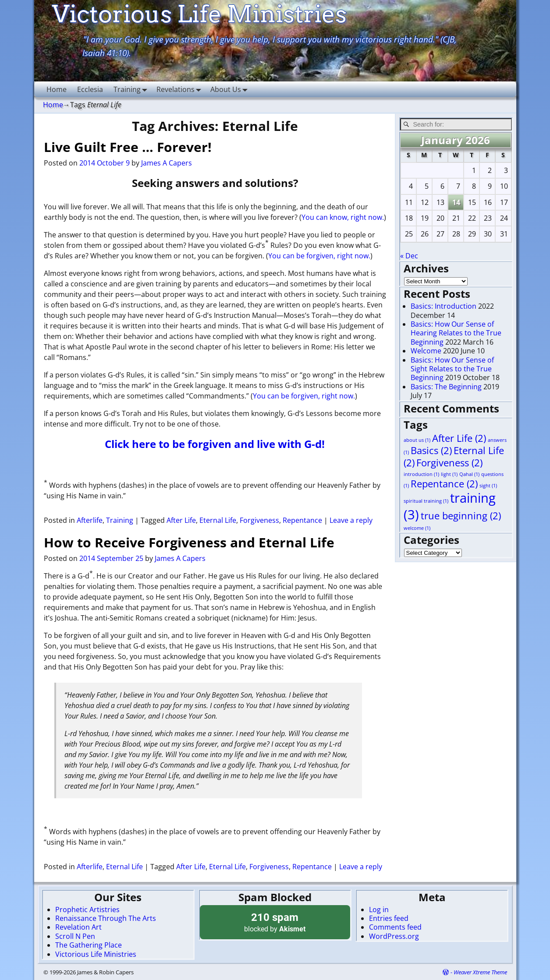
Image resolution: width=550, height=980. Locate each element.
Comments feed (395, 927)
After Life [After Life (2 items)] (459, 438)
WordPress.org (394, 936)
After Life (181, 520)
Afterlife (90, 520)
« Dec (409, 256)
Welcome (426, 351)
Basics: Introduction (444, 306)
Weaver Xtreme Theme (480, 972)
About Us (231, 89)
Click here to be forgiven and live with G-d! (215, 444)
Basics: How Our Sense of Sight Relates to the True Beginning (452, 369)
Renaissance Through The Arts (106, 918)
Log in (379, 909)
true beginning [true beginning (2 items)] (461, 516)
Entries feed (389, 918)
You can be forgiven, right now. (319, 256)
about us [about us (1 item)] (417, 440)
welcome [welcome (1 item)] (417, 528)
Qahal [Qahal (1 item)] (469, 474)
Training (132, 89)
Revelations (181, 89)
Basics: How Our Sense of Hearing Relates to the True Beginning (456, 333)
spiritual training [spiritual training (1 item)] (426, 501)
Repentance (302, 520)
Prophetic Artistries (87, 909)
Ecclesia (90, 89)
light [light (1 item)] (449, 474)
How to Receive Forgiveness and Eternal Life (189, 542)
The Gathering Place (89, 945)
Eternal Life (218, 520)
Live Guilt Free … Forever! (128, 147)
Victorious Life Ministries (96, 954)
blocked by (275, 922)
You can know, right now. (343, 217)
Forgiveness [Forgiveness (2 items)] (449, 463)
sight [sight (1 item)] (488, 486)
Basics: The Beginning (446, 387)
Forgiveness (259, 520)
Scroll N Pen (75, 936)
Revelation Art (78, 927)
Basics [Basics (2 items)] (431, 450)
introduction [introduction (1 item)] (421, 474)
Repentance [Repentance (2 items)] (444, 484)
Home (57, 89)
